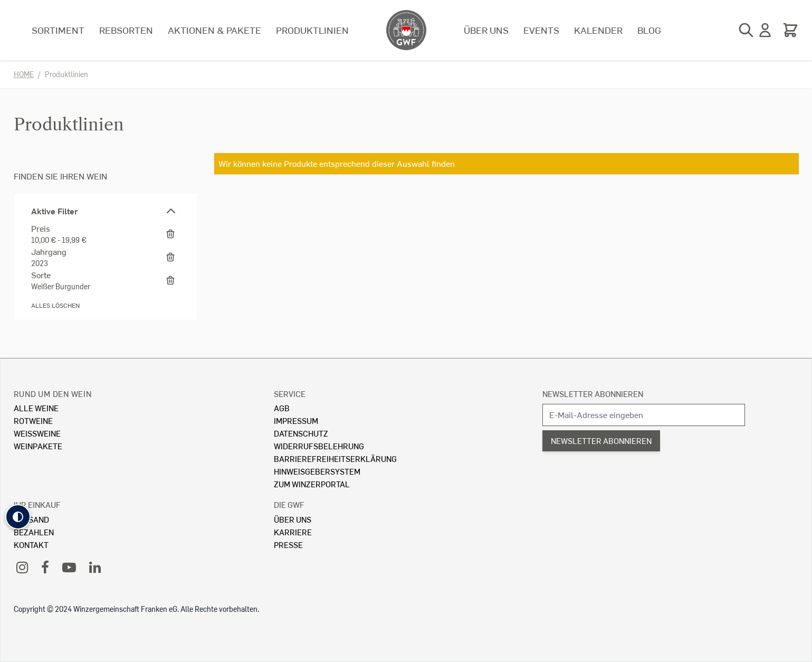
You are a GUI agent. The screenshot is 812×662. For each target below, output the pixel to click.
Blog (649, 30)
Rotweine (33, 420)
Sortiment (58, 30)
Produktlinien (312, 30)
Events (541, 30)
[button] (18, 517)
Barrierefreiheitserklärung (335, 458)
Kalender (598, 30)
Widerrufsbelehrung (319, 446)
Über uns (486, 30)
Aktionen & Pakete (214, 30)
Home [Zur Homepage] (24, 74)
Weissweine (37, 433)
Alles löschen (55, 305)
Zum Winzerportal (312, 484)
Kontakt (31, 545)
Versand (31, 519)
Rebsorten (126, 30)
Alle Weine (36, 408)
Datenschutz (301, 433)
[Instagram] (22, 567)
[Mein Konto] (765, 30)
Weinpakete (38, 446)
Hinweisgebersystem (317, 471)
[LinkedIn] (95, 567)
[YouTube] (69, 567)
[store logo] (406, 30)
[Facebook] (45, 567)
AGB (282, 408)
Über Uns (293, 519)
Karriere (293, 532)
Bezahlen (34, 532)
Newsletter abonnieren (593, 394)
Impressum (296, 420)
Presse (288, 545)
